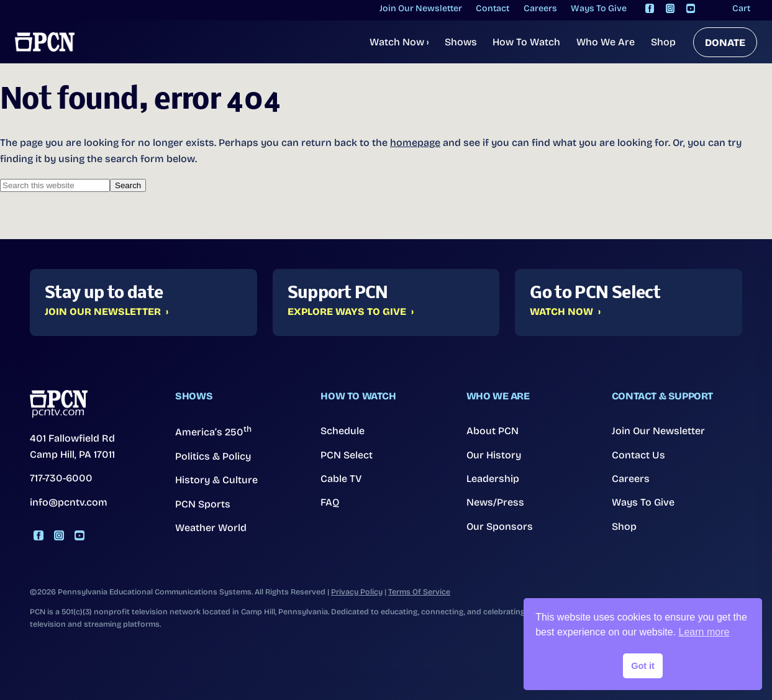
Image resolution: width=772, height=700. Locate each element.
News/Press (495, 502)
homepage (415, 143)
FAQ (330, 502)
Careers (631, 479)
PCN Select (347, 455)
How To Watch (526, 42)
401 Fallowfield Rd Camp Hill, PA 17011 (72, 446)
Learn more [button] (704, 632)
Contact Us (638, 455)
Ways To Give (643, 502)
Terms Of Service (419, 592)
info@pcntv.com (69, 502)
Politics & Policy (213, 456)
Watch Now (399, 42)
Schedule (343, 431)
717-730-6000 (61, 478)
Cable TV (341, 479)
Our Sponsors (500, 526)
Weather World (211, 528)
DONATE (725, 43)
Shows (461, 42)
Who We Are (606, 42)
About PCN (493, 431)
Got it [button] (643, 666)
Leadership (493, 479)
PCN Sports (203, 504)
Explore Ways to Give (347, 312)
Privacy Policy (357, 592)
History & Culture (216, 480)
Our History (494, 455)
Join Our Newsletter (103, 312)
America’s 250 (213, 431)
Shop (663, 42)
